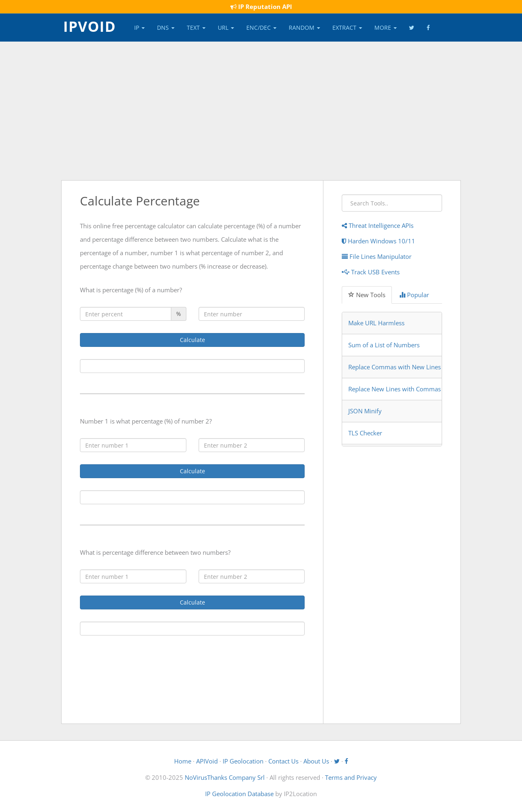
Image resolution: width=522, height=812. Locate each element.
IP (139, 28)
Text (196, 28)
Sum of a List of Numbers (384, 345)
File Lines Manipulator (377, 256)
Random (304, 28)
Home (183, 761)
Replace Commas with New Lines (395, 367)
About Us (316, 761)
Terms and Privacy (351, 777)
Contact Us (283, 761)
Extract (347, 28)
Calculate (192, 340)
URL (226, 28)
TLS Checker (365, 433)
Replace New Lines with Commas (395, 389)
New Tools (367, 295)
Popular (414, 295)
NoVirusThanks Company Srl (225, 777)
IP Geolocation (243, 761)
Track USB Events (371, 272)
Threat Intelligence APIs (378, 225)
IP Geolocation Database (239, 794)
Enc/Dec (261, 28)
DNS (166, 28)
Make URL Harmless (376, 323)
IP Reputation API (261, 7)
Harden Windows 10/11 (378, 241)
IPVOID (90, 26)
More (386, 28)
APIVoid (207, 761)
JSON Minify (365, 411)
